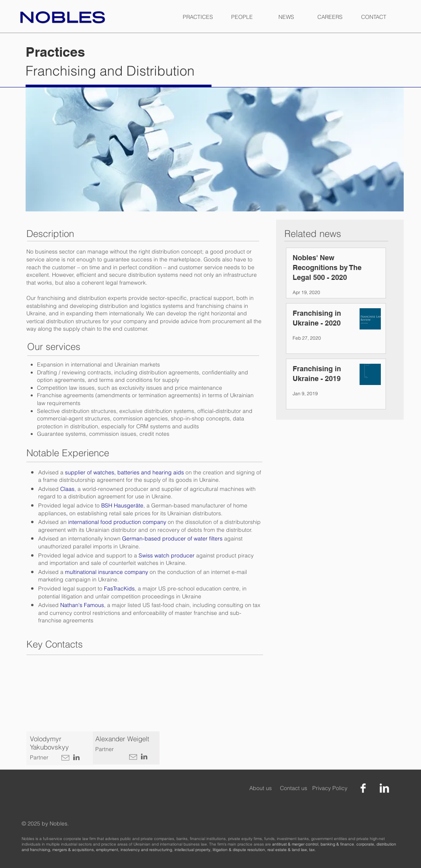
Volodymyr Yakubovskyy (49, 743)
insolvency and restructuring (146, 850)
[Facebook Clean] (363, 788)
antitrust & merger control (295, 844)
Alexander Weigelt (122, 739)
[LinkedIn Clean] (384, 788)
